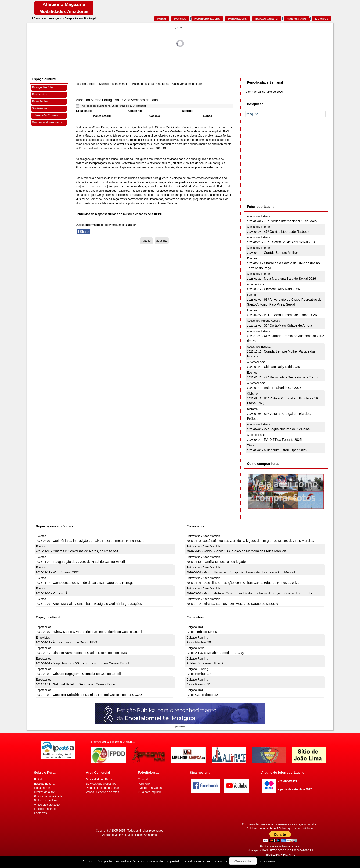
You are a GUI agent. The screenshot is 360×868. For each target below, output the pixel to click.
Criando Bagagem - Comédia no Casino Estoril (87, 674)
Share (83, 232)
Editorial (39, 780)
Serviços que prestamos (101, 784)
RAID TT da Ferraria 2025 (283, 440)
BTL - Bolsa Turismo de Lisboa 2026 (290, 315)
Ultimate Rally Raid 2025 (282, 367)
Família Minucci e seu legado (225, 562)
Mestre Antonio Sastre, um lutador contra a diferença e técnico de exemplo (258, 593)
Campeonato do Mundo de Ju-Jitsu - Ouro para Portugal (94, 583)
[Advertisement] (281, 166)
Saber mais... (268, 861)
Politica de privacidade (48, 796)
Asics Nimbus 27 (199, 674)
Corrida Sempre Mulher (281, 253)
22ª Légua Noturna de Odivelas (287, 429)
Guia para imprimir (149, 792)
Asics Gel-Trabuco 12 (202, 695)
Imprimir (142, 106)
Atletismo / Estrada (259, 216)
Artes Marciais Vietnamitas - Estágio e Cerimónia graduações (97, 604)
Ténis (250, 445)
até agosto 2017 (288, 781)
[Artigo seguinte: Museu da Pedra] (162, 241)
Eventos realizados (150, 788)
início (92, 84)
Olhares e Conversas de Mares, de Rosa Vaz (86, 551)
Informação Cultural (45, 116)
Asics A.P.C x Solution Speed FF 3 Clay (215, 653)
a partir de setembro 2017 (295, 789)
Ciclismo (252, 394)
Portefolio (144, 784)
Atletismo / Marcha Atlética (264, 321)
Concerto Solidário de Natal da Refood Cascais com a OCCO (97, 695)
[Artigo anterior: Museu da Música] (147, 241)
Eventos (252, 258)
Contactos (40, 813)
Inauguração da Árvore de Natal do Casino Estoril (89, 562)
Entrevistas (40, 95)
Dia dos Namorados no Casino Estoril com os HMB (90, 653)
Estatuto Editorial (45, 784)
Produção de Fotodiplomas (103, 788)
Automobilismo (256, 284)
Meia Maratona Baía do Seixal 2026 (290, 279)
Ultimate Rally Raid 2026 (282, 289)
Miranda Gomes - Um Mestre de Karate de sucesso (241, 604)
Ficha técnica (42, 788)
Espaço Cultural (267, 19)
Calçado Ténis (196, 648)
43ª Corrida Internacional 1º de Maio (290, 221)
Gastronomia (41, 109)
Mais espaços (297, 19)
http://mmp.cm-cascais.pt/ (120, 225)
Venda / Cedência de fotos (103, 792)
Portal (161, 19)
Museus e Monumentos (48, 123)
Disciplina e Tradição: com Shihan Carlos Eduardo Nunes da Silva (251, 583)
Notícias (180, 19)
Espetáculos (40, 102)
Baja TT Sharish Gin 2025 (283, 388)
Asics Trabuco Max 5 (202, 632)
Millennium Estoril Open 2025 (285, 450)
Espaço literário (43, 88)
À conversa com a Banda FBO (75, 642)
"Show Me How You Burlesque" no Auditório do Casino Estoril (97, 632)
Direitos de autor (44, 792)
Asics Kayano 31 (199, 684)
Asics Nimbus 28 (199, 642)
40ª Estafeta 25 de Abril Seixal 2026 (290, 242)
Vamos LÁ (60, 593)
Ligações (321, 19)
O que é (143, 780)
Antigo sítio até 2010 (47, 805)
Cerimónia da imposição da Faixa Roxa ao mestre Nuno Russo (99, 541)
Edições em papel (45, 809)
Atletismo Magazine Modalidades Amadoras (129, 835)
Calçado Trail (195, 627)
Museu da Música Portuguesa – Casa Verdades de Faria (117, 100)
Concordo (243, 861)
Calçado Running (197, 638)
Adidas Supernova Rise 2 (205, 663)
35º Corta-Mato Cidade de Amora (288, 325)
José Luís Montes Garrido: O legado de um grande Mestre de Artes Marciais (259, 541)
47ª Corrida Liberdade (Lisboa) (286, 232)
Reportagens (237, 19)
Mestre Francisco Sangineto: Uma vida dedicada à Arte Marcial (249, 572)
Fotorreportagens (207, 19)
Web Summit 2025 (66, 572)
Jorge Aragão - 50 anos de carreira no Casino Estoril (91, 663)
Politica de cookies (46, 801)
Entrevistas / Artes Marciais (203, 536)
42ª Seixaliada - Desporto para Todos (291, 377)
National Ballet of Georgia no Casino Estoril (84, 684)
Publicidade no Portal (99, 780)
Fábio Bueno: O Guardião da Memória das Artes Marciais (245, 551)
